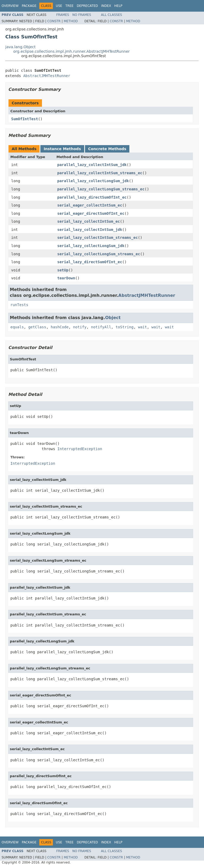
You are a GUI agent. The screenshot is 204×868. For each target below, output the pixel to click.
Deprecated (87, 6)
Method (71, 21)
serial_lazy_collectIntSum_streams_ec (98, 238)
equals (17, 327)
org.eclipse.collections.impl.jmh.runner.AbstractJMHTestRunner (71, 51)
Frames (63, 15)
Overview (10, 6)
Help (118, 6)
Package (29, 6)
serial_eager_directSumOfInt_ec (91, 213)
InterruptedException (80, 449)
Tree (69, 6)
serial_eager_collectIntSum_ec (90, 205)
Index (106, 6)
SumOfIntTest (25, 119)
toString (124, 327)
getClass (37, 327)
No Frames (82, 15)
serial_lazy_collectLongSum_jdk (91, 246)
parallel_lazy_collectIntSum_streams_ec (100, 173)
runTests (19, 305)
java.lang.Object (20, 47)
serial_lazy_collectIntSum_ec (89, 221)
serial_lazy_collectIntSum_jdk (90, 230)
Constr (54, 21)
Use (59, 6)
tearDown (66, 278)
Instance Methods (62, 149)
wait (142, 327)
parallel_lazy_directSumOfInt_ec (92, 197)
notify (80, 327)
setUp (63, 270)
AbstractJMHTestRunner (47, 76)
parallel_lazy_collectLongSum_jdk (93, 181)
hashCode (60, 327)
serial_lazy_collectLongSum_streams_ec (99, 254)
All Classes (111, 15)
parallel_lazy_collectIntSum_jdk (92, 165)
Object (113, 318)
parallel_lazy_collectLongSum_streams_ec (101, 189)
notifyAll (101, 327)
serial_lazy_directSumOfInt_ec (90, 262)
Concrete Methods (107, 149)
